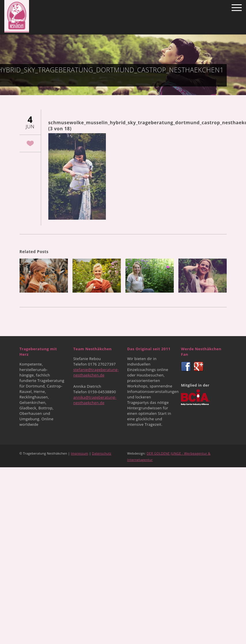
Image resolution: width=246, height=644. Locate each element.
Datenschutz (102, 453)
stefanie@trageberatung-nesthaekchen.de (96, 372)
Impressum (80, 453)
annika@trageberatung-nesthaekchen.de (95, 400)
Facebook (186, 366)
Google (199, 366)
